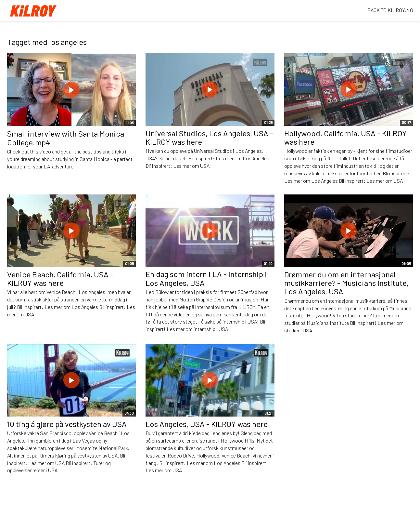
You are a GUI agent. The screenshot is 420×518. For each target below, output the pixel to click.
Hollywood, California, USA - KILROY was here (345, 137)
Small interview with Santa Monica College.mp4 (66, 138)
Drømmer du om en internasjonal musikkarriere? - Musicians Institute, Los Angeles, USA (346, 283)
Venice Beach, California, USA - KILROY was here (60, 279)
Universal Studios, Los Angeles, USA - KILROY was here (209, 137)
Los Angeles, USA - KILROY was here (207, 424)
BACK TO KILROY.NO (390, 10)
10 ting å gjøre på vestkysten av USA (67, 424)
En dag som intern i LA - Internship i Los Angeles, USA (206, 278)
